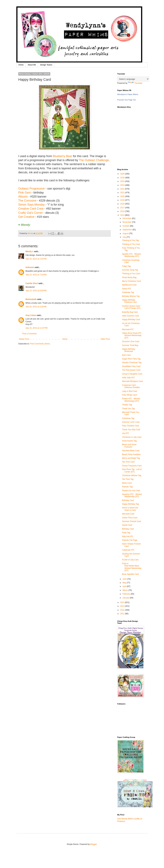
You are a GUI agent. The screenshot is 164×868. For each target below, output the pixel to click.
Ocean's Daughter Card (132, 374)
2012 (123, 610)
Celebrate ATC (128, 550)
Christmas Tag (128, 418)
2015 (123, 215)
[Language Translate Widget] (133, 79)
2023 (123, 185)
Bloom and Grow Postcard (129, 446)
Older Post (105, 339)
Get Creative (26, 217)
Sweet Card (127, 525)
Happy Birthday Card (131, 320)
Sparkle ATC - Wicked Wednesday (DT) (131, 255)
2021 (123, 193)
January (126, 598)
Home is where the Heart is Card (130, 509)
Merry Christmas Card (131, 281)
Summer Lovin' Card (131, 422)
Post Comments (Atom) (40, 344)
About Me (32, 65)
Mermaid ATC (128, 329)
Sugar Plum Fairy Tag (131, 359)
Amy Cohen (31, 315)
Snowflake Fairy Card (131, 366)
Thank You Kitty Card (131, 430)
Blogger (93, 844)
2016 (123, 211)
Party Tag (126, 533)
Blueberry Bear (62, 156)
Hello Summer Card (130, 316)
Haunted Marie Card (131, 451)
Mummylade (31, 299)
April (125, 586)
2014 (123, 602)
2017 (123, 208)
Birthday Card (128, 500)
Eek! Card (126, 355)
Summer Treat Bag (130, 345)
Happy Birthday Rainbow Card (129, 301)
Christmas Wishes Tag (132, 475)
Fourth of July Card (130, 560)
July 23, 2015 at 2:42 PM (36, 259)
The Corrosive (27, 201)
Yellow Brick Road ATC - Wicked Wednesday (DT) (132, 335)
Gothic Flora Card (130, 518)
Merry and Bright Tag (131, 458)
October (126, 226)
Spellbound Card (129, 285)
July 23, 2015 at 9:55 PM (36, 291)
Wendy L (29, 251)
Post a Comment (29, 334)
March (125, 590)
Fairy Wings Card (129, 395)
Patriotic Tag (127, 487)
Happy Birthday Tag (130, 504)
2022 (123, 189)
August (126, 233)
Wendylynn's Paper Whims (128, 94)
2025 (123, 178)
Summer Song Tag (130, 270)
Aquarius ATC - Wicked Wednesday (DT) (132, 495)
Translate (135, 83)
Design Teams (46, 65)
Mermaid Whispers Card (132, 381)
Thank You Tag (128, 409)
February (127, 594)
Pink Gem (25, 193)
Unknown (30, 267)
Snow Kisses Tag (129, 441)
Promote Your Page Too (127, 100)
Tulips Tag (126, 266)
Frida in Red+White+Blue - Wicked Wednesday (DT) (132, 567)
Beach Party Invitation (131, 454)
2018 (123, 204)
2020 (123, 196)
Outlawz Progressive (31, 189)
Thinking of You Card (131, 244)
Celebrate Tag (128, 292)
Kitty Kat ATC (128, 536)
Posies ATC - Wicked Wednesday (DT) (131, 400)
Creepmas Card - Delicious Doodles (131, 386)
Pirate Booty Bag (129, 277)
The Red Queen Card (131, 370)
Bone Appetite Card (130, 574)
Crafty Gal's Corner (31, 213)
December (127, 218)
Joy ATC (126, 433)
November (127, 222)
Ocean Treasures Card (132, 466)
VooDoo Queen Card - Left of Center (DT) (132, 307)
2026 (123, 174)
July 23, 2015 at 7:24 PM (36, 275)
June (125, 579)
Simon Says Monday (31, 205)
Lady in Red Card (129, 391)
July (125, 237)
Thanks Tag (127, 405)
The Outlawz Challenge (94, 160)
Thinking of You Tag (130, 240)
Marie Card (127, 483)
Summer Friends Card (131, 521)
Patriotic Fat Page (130, 540)
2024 (123, 181)
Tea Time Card (128, 462)
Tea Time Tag (128, 479)
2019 (123, 200)
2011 (123, 614)
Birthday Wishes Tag (131, 296)
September (127, 230)
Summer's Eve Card (131, 341)
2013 (123, 606)
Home (21, 65)
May (125, 583)
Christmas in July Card (132, 437)
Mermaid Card (128, 514)
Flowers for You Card (131, 491)
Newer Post (24, 339)
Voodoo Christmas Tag (132, 363)
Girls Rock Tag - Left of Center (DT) (132, 471)
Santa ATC (127, 289)
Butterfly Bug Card (130, 312)
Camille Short (32, 283)
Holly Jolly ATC (128, 378)
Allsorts (23, 197)
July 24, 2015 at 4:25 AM (36, 307)
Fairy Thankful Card (130, 426)
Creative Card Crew (31, 209)
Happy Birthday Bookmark (129, 350)
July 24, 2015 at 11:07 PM (37, 328)
